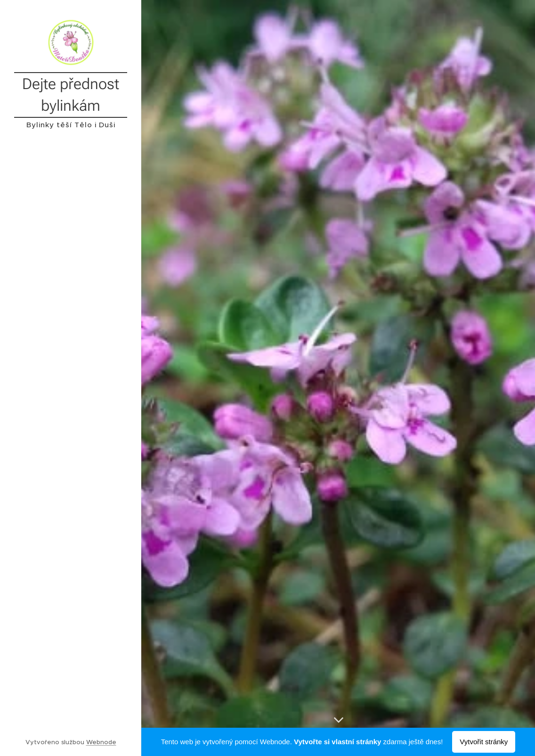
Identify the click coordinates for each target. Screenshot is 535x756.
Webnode (101, 742)
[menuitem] (71, 403)
